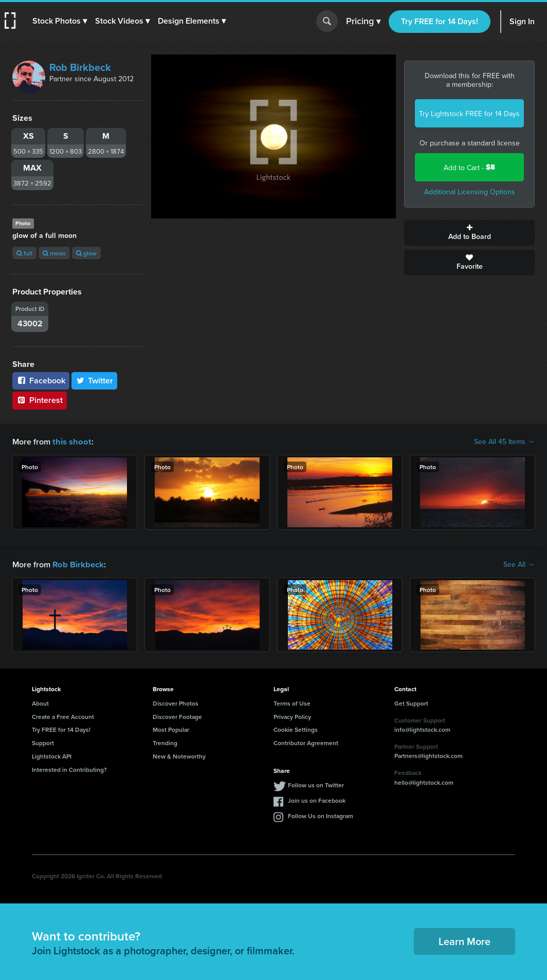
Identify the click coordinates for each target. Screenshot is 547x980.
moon (54, 253)
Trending (165, 742)
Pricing (363, 22)
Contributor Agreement (306, 742)
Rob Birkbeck (80, 67)
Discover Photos (176, 702)
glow (86, 253)
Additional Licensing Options (470, 192)
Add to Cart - (469, 167)
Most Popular (171, 728)
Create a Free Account (63, 716)
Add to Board (469, 233)
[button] (60, 21)
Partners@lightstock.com (429, 755)
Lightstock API (52, 755)
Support (43, 742)
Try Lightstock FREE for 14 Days (469, 114)
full (24, 253)
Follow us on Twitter (316, 784)
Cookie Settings (296, 728)
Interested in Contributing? (69, 769)
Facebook (41, 381)
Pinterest (40, 400)
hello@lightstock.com (424, 781)
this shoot (70, 441)
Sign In (522, 21)
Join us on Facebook (317, 799)
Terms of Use (292, 702)
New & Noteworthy (179, 755)
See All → (519, 564)
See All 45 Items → (504, 441)
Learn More (464, 940)
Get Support (411, 702)
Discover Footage (177, 716)
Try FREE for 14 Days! (440, 21)
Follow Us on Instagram (321, 815)
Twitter (95, 381)
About (40, 702)
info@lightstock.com (422, 728)
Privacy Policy (292, 716)
